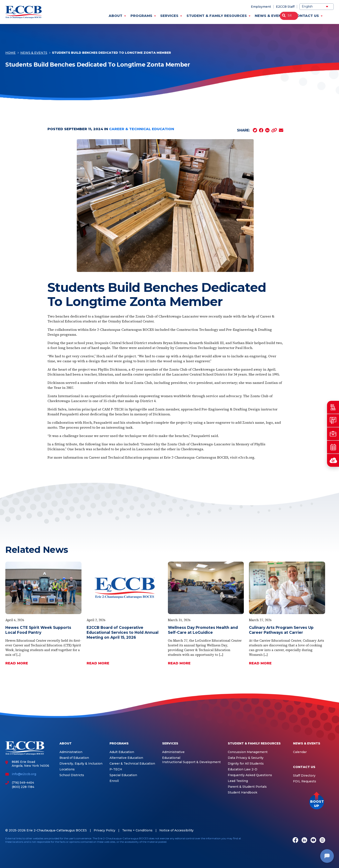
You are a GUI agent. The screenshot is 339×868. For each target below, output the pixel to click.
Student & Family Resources (217, 16)
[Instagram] (322, 840)
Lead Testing (238, 781)
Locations (67, 769)
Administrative (173, 752)
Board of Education (74, 758)
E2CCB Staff (285, 7)
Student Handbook (243, 793)
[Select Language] (317, 7)
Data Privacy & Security (246, 758)
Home (10, 53)
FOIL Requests (305, 781)
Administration (71, 752)
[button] (317, 802)
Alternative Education (126, 758)
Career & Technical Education (142, 129)
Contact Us (307, 16)
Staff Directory (304, 776)
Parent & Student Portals (247, 787)
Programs (141, 16)
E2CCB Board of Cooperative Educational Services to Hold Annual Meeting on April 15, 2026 (123, 632)
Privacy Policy (104, 830)
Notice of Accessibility (176, 830)
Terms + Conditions (137, 830)
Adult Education (122, 752)
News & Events (270, 16)
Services (169, 16)
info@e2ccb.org (24, 774)
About (115, 16)
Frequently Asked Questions (250, 775)
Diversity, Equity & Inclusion (81, 764)
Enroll (114, 781)
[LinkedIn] (304, 840)
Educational (171, 758)
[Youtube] (313, 840)
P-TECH (116, 769)
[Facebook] (295, 840)
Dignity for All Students (246, 764)
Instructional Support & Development (191, 762)
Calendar (300, 752)
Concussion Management (248, 752)
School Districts (72, 775)
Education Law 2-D (243, 769)
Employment (261, 7)
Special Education (123, 775)
